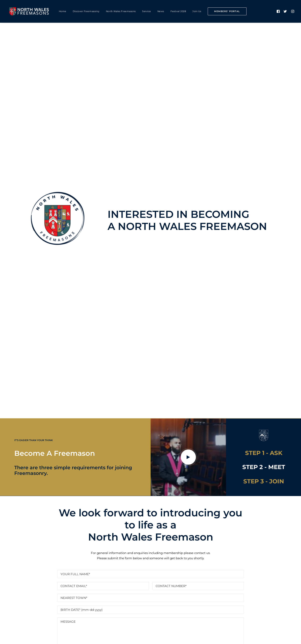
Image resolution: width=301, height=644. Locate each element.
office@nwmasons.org (172, 602)
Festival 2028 (178, 11)
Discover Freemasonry (86, 11)
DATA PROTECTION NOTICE (141, 618)
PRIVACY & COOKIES (99, 618)
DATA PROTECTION (123, 382)
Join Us (197, 11)
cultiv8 (80, 636)
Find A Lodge (150, 487)
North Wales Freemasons (121, 11)
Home (63, 11)
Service (147, 11)
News (161, 11)
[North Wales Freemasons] (29, 11)
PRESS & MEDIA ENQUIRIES (190, 618)
